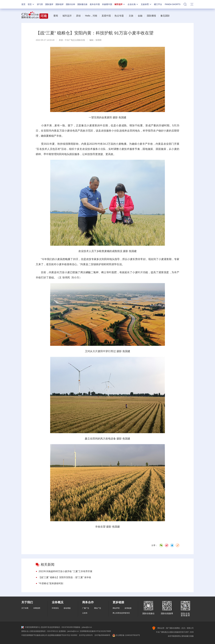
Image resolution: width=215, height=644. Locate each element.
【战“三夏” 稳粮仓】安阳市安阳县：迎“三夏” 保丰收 (65, 577)
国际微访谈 (82, 4)
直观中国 (106, 16)
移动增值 (67, 608)
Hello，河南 (91, 16)
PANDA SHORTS (173, 4)
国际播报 (151, 16)
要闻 (56, 16)
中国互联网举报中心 (31, 627)
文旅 (131, 16)
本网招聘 (37, 608)
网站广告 (98, 608)
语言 (31, 4)
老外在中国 (95, 4)
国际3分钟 (70, 4)
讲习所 (40, 4)
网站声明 (116, 608)
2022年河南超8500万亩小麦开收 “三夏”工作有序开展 (65, 571)
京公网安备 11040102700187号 (126, 635)
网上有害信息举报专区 (121, 613)
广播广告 (86, 608)
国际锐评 (60, 4)
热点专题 (119, 16)
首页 (23, 4)
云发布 (85, 613)
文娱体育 (146, 4)
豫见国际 (165, 16)
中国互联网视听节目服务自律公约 (34, 635)
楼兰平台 (158, 4)
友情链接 (128, 608)
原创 (78, 16)
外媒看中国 (107, 4)
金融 (140, 16)
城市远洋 (120, 4)
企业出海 (133, 4)
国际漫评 (49, 4)
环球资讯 (55, 608)
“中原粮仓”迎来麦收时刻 (51, 583)
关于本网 (25, 608)
